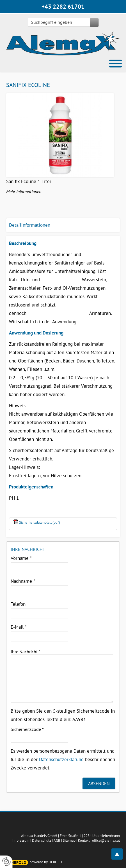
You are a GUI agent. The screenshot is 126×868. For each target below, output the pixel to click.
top (120, 851)
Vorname (21, 558)
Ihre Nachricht (26, 652)
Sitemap (69, 840)
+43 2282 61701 (63, 7)
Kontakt (84, 840)
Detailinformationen (30, 225)
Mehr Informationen (24, 191)
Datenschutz (42, 840)
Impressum (21, 840)
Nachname (23, 581)
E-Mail (19, 627)
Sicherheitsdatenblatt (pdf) (40, 522)
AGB (57, 840)
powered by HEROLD (46, 862)
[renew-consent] (6, 862)
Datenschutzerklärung (61, 759)
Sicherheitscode (27, 729)
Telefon (18, 604)
